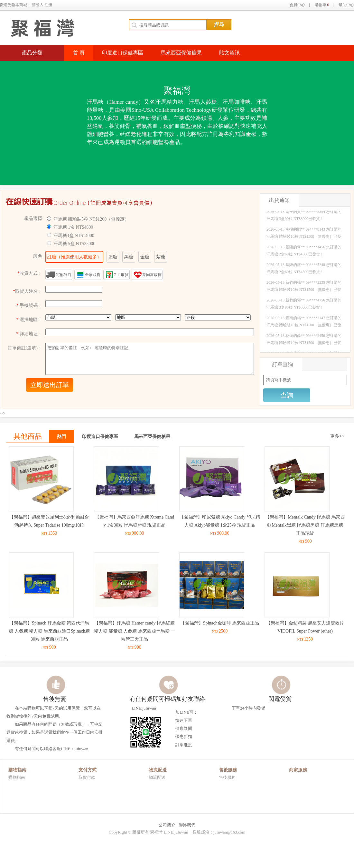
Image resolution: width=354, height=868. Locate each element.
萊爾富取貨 (152, 275)
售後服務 (227, 777)
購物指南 (17, 777)
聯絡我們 (187, 825)
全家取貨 (93, 275)
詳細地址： (29, 334)
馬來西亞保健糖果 (181, 53)
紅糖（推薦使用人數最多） (74, 257)
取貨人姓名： (28, 291)
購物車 (322, 5)
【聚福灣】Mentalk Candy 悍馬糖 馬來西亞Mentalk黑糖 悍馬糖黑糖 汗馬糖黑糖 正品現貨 (305, 525)
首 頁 (79, 53)
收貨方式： (30, 273)
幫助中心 (346, 5)
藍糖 (113, 257)
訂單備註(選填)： (25, 348)
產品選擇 (33, 219)
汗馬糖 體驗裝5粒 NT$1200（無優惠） (91, 219)
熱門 (61, 437)
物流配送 (157, 777)
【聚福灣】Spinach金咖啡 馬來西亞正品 (220, 623)
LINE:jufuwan (142, 729)
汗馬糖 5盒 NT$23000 (75, 244)
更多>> (337, 436)
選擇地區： (29, 320)
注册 (48, 5)
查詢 (287, 395)
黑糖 (129, 257)
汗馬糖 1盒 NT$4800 (73, 227)
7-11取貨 (121, 275)
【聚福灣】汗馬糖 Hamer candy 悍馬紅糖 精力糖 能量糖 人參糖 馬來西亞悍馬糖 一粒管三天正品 (135, 631)
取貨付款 (87, 777)
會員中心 (297, 5)
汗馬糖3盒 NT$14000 (74, 236)
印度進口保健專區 (123, 53)
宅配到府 (64, 275)
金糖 (145, 257)
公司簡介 (167, 825)
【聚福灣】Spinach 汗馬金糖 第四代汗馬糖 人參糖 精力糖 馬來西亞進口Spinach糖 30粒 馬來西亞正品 (49, 631)
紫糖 (161, 257)
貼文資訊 (229, 53)
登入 (40, 5)
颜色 (38, 256)
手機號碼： (29, 305)
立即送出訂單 (50, 385)
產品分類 (32, 53)
